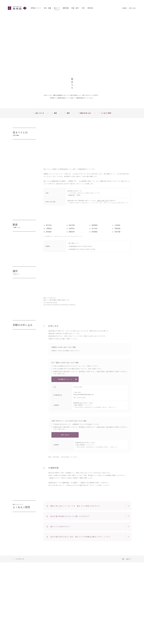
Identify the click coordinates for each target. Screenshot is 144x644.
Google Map (84, 616)
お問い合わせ (132, 8)
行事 (83, 8)
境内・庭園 (48, 8)
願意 (56, 113)
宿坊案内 (90, 8)
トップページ (20, 559)
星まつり (57, 8)
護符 (68, 113)
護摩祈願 (66, 8)
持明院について (36, 8)
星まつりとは (40, 113)
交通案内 (124, 8)
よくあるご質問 (106, 113)
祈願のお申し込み (85, 113)
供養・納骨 (75, 8)
